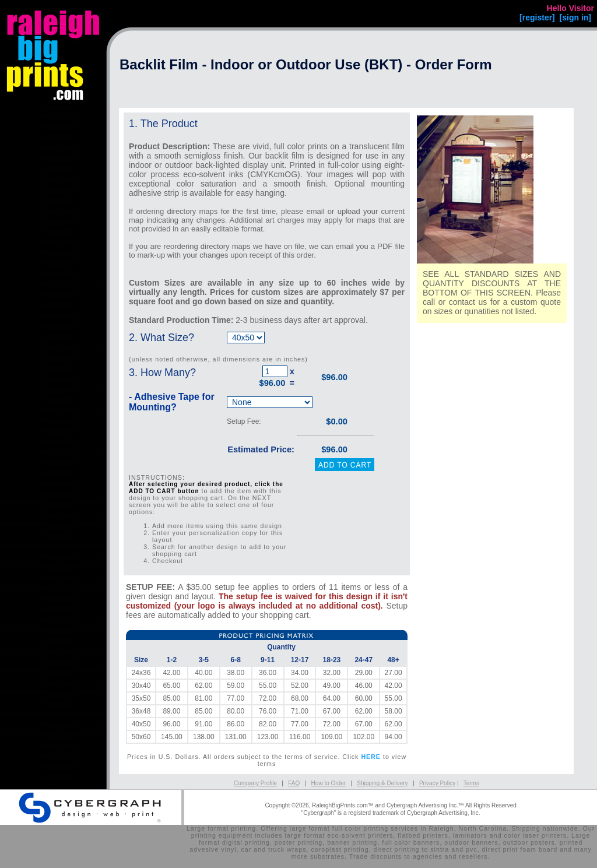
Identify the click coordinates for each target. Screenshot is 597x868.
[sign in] (575, 17)
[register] (537, 17)
